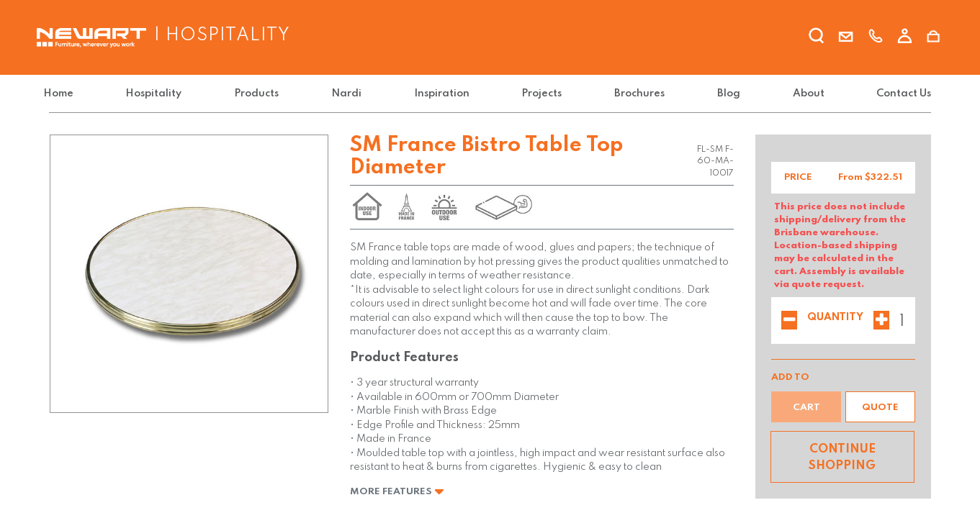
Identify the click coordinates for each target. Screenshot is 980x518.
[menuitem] (67, 94)
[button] (880, 407)
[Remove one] (789, 322)
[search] (817, 38)
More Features (397, 492)
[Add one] (881, 322)
